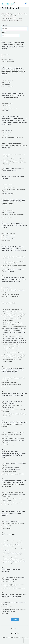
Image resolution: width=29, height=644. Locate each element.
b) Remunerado (7, 82)
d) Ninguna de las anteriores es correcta (13, 137)
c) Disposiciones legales (9, 238)
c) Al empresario (7, 526)
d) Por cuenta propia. (8, 87)
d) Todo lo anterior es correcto (11, 387)
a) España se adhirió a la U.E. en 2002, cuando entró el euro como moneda (14, 578)
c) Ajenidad (6, 135)
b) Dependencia (7, 106)
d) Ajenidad (6, 110)
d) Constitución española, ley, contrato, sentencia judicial (13, 504)
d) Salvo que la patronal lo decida (11, 296)
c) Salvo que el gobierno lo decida (11, 294)
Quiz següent (15, 633)
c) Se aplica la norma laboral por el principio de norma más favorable (15, 266)
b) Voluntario (6, 57)
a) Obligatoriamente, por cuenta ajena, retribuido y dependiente (13, 402)
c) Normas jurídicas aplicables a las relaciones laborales (15, 190)
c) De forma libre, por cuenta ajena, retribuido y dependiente (15, 411)
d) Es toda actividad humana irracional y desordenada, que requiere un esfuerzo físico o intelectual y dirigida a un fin (15, 561)
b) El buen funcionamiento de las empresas (14, 524)
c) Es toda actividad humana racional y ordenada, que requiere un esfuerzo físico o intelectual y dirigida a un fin (14, 555)
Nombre (4, 25)
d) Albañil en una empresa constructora (13, 445)
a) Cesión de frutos (8, 103)
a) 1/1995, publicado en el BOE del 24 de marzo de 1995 (14, 604)
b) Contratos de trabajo (9, 236)
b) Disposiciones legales (9, 212)
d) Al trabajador (7, 528)
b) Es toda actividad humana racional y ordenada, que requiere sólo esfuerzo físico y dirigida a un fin (14, 549)
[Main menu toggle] (26, 3)
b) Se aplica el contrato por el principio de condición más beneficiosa (13, 262)
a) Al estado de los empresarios (11, 521)
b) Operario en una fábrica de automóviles (13, 438)
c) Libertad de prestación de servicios (12, 385)
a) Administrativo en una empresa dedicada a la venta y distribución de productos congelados (14, 434)
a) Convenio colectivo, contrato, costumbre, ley (15, 492)
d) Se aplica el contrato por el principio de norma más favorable (13, 270)
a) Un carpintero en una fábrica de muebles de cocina (14, 464)
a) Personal (6, 55)
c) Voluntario (6, 85)
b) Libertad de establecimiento (11, 382)
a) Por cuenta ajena (8, 80)
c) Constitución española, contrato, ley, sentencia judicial (13, 500)
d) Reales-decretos (8, 217)
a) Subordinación (8, 131)
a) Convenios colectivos (9, 233)
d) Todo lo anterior (8, 240)
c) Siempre (6, 166)
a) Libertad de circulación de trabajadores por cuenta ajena (14, 379)
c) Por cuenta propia (8, 59)
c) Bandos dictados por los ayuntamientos (14, 215)
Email (3, 32)
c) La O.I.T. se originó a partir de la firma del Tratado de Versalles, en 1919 (14, 585)
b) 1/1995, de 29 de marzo (9, 607)
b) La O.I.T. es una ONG (9, 582)
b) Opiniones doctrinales (9, 187)
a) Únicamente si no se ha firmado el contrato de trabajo (14, 155)
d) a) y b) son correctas (9, 62)
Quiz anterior (15, 629)
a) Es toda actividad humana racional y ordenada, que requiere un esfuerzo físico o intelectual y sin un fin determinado (14, 543)
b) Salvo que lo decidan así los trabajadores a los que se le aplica (14, 291)
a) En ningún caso (8, 288)
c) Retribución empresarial (10, 108)
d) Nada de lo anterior (9, 194)
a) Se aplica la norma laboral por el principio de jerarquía (14, 258)
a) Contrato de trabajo (9, 210)
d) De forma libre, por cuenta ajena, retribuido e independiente (15, 415)
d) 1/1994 (5, 613)
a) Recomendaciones (8, 185)
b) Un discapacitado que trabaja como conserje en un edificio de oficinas (13, 468)
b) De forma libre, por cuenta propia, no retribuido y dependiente (13, 407)
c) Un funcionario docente (10, 472)
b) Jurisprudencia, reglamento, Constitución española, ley (14, 496)
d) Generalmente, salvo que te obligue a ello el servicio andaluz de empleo (14, 169)
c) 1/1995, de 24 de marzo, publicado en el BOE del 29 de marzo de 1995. (14, 610)
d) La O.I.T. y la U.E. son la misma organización (14, 588)
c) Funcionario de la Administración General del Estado (14, 442)
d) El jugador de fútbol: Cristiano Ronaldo (13, 474)
